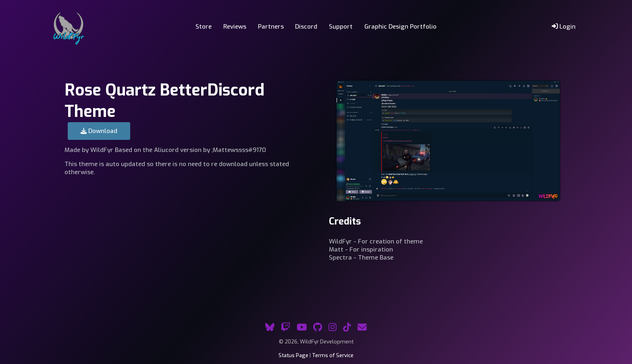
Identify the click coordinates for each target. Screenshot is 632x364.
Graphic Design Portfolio (400, 27)
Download (99, 131)
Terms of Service (333, 355)
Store (204, 27)
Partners (271, 27)
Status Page (293, 355)
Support (341, 27)
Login (564, 27)
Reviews (235, 27)
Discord (306, 27)
